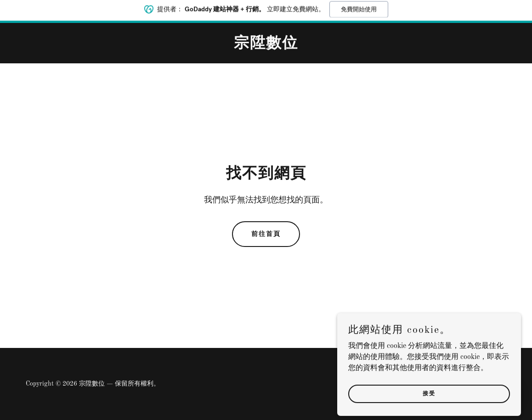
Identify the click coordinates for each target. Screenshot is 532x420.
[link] (266, 46)
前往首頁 (266, 234)
